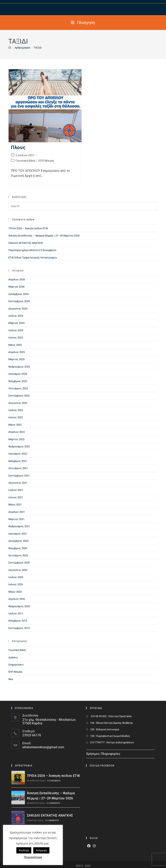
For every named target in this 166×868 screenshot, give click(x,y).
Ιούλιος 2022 (16, 410)
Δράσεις (13, 657)
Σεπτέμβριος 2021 (19, 476)
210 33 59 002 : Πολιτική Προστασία (111, 716)
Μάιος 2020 (15, 592)
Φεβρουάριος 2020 (19, 606)
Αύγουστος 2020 (18, 570)
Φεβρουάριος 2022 (19, 446)
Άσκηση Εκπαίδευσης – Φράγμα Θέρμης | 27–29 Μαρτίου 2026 (44, 236)
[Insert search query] (83, 206)
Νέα (11, 679)
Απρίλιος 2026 (17, 279)
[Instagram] (94, 846)
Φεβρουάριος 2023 (19, 367)
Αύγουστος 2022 (18, 403)
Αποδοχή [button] (24, 850)
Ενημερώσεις (16, 665)
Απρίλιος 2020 (17, 599)
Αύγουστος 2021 (18, 483)
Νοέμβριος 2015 (18, 621)
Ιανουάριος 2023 (18, 374)
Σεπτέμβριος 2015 (19, 628)
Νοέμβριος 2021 (18, 461)
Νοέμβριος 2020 (18, 548)
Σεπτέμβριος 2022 (19, 396)
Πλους (18, 147)
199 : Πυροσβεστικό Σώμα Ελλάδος (110, 736)
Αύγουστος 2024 (18, 309)
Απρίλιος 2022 (17, 432)
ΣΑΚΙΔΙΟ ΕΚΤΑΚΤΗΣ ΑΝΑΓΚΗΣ (26, 243)
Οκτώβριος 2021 (18, 468)
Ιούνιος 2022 (16, 417)
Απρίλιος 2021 (17, 512)
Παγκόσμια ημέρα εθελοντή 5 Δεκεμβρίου (32, 250)
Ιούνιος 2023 (16, 338)
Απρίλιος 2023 (17, 352)
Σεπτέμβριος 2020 (19, 563)
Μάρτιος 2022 (16, 439)
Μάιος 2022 (15, 425)
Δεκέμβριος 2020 (18, 541)
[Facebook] (89, 846)
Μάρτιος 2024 (16, 323)
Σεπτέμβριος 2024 (19, 301)
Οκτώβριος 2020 (18, 555)
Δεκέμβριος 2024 (18, 294)
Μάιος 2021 (15, 505)
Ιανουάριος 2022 (18, 454)
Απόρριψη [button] (41, 850)
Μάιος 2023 (15, 345)
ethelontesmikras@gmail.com (43, 747)
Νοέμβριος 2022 (18, 381)
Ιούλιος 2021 (16, 490)
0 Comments (54, 781)
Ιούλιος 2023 (16, 330)
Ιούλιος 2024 (16, 316)
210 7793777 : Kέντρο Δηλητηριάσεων (112, 742)
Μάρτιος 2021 (16, 519)
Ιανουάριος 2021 (18, 534)
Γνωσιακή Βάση (25, 161)
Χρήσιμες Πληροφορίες (103, 754)
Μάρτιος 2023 (16, 359)
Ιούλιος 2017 (16, 613)
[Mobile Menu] (83, 23)
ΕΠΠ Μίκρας (46, 161)
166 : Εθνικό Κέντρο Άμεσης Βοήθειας (112, 723)
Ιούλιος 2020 (16, 577)
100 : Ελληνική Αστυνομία (105, 729)
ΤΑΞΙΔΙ (38, 48)
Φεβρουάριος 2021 (19, 526)
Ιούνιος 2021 (16, 497)
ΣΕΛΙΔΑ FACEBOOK (102, 766)
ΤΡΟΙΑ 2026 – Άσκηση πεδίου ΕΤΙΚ (28, 228)
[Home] (10, 48)
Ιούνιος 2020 (16, 584)
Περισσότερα (33, 857)
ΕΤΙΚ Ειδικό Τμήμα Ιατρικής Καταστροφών (33, 258)
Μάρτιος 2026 (16, 287)
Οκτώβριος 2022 (18, 388)
